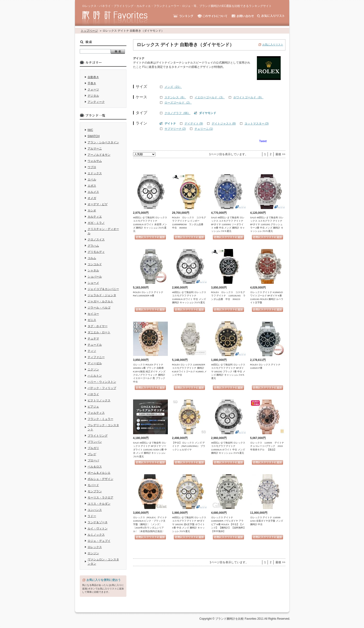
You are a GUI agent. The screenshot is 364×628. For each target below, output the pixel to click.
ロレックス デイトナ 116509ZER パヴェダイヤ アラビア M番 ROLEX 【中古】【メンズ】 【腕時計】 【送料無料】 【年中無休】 (228, 524)
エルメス (93, 192)
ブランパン (95, 442)
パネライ (93, 394)
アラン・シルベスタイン (103, 142)
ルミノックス (96, 535)
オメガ (92, 198)
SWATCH (94, 136)
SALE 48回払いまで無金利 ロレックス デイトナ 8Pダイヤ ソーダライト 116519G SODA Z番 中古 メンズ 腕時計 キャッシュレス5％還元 (150, 450)
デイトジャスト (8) (224, 124)
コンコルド (95, 264)
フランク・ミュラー (100, 419)
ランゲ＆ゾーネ (98, 522)
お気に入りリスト (273, 45)
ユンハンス (95, 510)
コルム (92, 258)
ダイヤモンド (208, 113)
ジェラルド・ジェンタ (102, 295)
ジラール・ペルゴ (99, 308)
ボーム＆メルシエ (99, 473)
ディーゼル (95, 363)
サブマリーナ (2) (175, 129)
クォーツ (93, 90)
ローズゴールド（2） (178, 103)
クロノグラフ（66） (177, 113)
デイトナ (170, 124)
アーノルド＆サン (99, 155)
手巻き (92, 83)
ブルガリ (93, 448)
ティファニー (96, 357)
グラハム (93, 246)
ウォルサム (95, 161)
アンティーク (96, 102)
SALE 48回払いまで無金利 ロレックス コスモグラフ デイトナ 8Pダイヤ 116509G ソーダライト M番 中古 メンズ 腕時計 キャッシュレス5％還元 (228, 224)
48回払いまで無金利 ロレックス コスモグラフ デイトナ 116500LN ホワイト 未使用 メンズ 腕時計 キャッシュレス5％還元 (150, 224)
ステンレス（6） (175, 97)
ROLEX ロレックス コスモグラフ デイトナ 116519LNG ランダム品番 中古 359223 (228, 296)
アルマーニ (95, 149)
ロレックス (95, 547)
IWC (90, 130)
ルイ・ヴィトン (98, 528)
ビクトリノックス (99, 400)
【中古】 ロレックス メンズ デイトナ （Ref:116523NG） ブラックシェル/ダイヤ (189, 446)
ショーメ (93, 283)
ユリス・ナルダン (99, 504)
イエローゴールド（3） (210, 97)
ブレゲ (92, 454)
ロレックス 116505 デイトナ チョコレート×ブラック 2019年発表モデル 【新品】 (268, 446)
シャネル (93, 270)
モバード (93, 485)
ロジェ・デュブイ (99, 541)
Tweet (263, 141)
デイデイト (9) (194, 124)
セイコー (93, 314)
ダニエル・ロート (99, 332)
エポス (92, 186)
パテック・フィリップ (102, 388)
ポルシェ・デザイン (100, 479)
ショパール (95, 277)
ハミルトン (95, 376)
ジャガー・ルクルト (100, 301)
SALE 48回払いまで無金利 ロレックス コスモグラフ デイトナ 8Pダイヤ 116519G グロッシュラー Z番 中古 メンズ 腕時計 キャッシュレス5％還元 (267, 224)
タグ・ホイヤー (98, 326)
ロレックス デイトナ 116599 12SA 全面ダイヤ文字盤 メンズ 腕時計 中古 (267, 521)
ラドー (92, 516)
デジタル (93, 96)
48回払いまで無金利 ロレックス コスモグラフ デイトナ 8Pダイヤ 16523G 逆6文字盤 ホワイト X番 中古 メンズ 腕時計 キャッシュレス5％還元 (189, 524)
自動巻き (93, 77)
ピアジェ (93, 407)
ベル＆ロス (95, 467)
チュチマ (93, 339)
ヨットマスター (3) (257, 124)
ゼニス (92, 320)
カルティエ (95, 217)
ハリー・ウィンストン (102, 382)
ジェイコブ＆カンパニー (103, 289)
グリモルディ (96, 252)
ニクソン (93, 369)
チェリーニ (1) (204, 129)
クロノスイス (96, 239)
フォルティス (96, 413)
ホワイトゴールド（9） (248, 97)
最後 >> (280, 154)
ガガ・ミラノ (96, 223)
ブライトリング (98, 436)
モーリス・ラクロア (100, 498)
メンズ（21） (173, 87)
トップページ (89, 31)
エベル (92, 179)
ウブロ (92, 167)
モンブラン (95, 491)
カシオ (92, 210)
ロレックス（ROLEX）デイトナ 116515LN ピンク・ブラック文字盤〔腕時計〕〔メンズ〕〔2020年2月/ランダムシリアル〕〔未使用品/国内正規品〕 (150, 524)
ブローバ (93, 460)
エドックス (95, 173)
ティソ (92, 351)
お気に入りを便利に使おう (104, 580)
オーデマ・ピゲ (98, 204)
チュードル (95, 345)
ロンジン (93, 553)
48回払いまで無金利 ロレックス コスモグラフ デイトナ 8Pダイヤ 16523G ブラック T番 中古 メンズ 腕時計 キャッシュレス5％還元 (228, 371)
